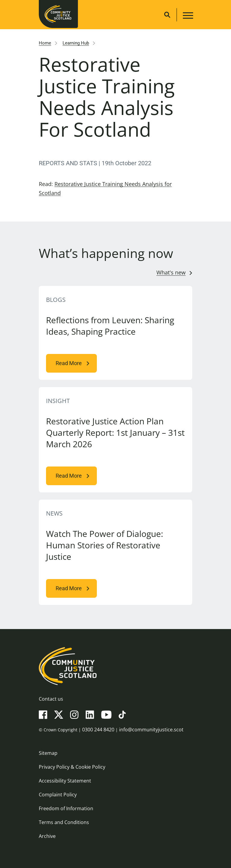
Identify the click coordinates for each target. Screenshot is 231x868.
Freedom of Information (66, 808)
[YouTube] (106, 714)
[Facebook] (43, 714)
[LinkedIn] (90, 714)
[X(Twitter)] (59, 714)
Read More (69, 363)
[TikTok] (122, 714)
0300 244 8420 (98, 730)
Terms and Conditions (64, 822)
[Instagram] (74, 714)
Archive (47, 836)
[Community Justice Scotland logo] (115, 666)
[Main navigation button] (187, 16)
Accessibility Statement (65, 781)
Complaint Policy (58, 795)
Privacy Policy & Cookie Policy (72, 767)
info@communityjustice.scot (151, 730)
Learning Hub (76, 43)
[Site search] (167, 15)
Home (45, 43)
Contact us (51, 699)
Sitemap (48, 753)
